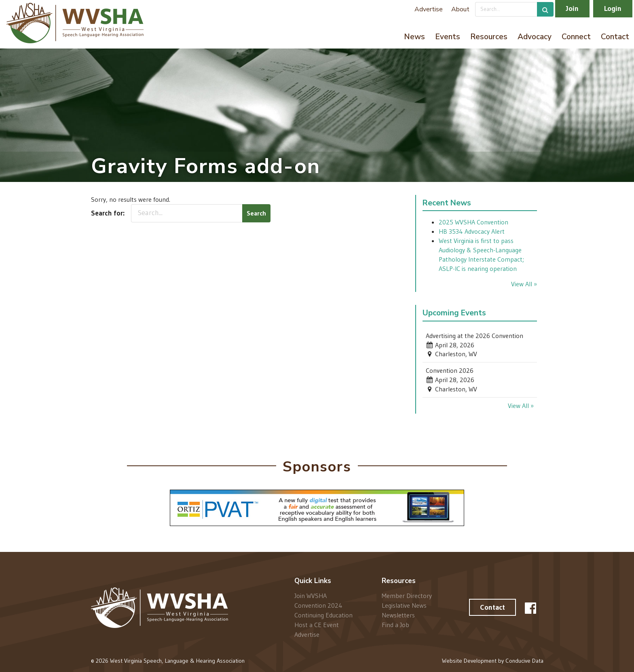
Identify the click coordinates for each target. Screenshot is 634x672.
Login (613, 8)
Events (448, 37)
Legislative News (404, 605)
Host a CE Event (317, 625)
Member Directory (407, 596)
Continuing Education (323, 615)
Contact (615, 37)
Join (572, 8)
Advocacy (535, 37)
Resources (489, 37)
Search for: (108, 213)
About (460, 9)
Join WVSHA (311, 596)
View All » (524, 284)
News (414, 37)
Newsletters (398, 615)
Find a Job (395, 624)
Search (256, 213)
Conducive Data (524, 661)
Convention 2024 (318, 605)
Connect (576, 37)
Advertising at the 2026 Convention (474, 336)
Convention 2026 (450, 370)
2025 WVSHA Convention (473, 222)
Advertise (429, 9)
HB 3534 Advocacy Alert (472, 231)
